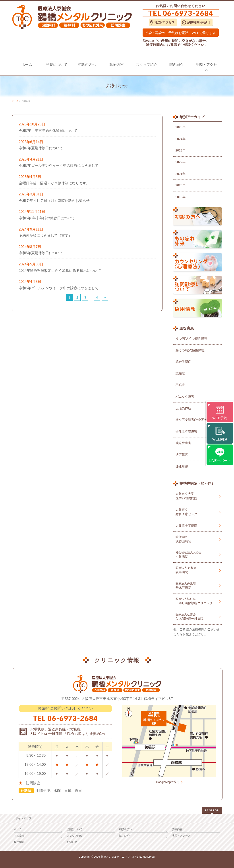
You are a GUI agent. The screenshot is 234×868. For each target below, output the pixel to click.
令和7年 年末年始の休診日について (48, 131)
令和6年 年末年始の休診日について (47, 218)
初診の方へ (126, 829)
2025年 (181, 127)
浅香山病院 (198, 539)
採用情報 (19, 842)
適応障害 (182, 455)
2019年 (181, 197)
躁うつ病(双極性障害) (190, 350)
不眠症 (180, 385)
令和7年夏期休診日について (41, 148)
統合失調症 (183, 362)
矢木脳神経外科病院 (198, 617)
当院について (75, 829)
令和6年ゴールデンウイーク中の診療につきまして (59, 288)
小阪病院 (198, 555)
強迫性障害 (183, 443)
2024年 (181, 139)
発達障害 (182, 466)
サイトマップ (23, 818)
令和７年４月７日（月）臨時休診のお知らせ (54, 201)
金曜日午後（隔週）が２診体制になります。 (54, 183)
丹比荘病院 (198, 586)
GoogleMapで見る (168, 782)
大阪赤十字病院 (186, 526)
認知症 (180, 373)
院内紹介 (124, 836)
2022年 (181, 162)
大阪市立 (198, 512)
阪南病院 (198, 570)
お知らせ (72, 842)
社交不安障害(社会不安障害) (195, 420)
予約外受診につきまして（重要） (45, 235)
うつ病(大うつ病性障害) (192, 339)
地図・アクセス (181, 836)
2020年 (181, 185)
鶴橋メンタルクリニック (115, 857)
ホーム (18, 829)
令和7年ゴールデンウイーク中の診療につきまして (59, 165)
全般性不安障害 (186, 431)
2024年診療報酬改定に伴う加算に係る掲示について (60, 271)
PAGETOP (212, 810)
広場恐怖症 (183, 408)
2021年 (181, 174)
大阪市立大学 (198, 496)
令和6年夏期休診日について (41, 253)
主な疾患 (19, 836)
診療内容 (177, 829)
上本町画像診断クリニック (198, 601)
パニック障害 (185, 397)
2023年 (181, 150)
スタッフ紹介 (75, 836)
